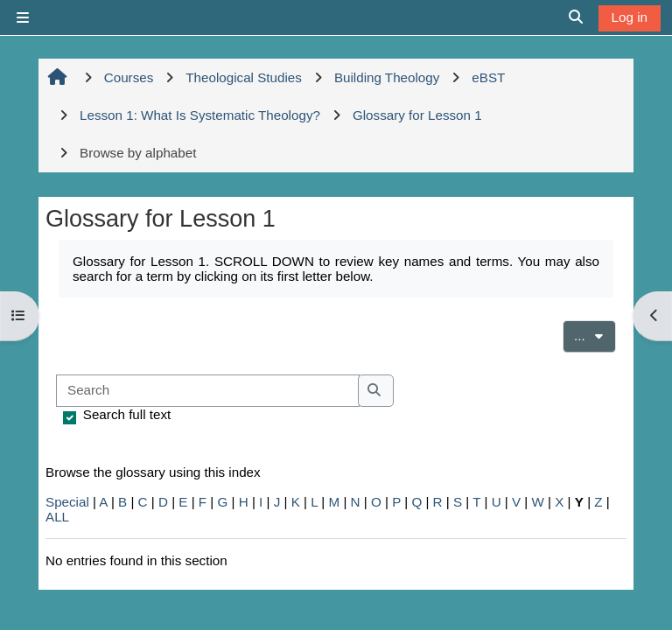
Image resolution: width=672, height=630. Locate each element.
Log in (630, 17)
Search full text (127, 414)
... (595, 334)
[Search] (208, 391)
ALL (57, 517)
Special (67, 502)
